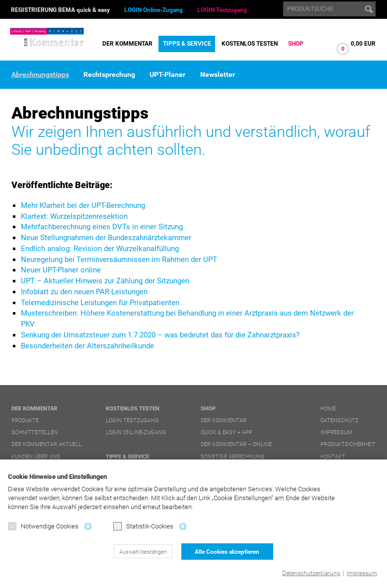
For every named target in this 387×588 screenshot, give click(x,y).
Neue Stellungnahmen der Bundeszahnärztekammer (106, 238)
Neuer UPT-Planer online (61, 270)
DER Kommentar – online (236, 444)
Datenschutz (340, 421)
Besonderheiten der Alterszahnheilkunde (87, 346)
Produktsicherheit (348, 444)
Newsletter (218, 74)
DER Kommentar (127, 44)
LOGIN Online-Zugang (154, 10)
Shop (296, 44)
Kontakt (333, 457)
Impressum (362, 573)
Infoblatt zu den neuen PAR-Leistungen (84, 292)
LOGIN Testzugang (222, 10)
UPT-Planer (167, 74)
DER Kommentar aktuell (46, 444)
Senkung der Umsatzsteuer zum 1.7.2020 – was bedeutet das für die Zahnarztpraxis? (160, 335)
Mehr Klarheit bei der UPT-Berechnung (83, 205)
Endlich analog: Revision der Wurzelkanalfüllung (100, 249)
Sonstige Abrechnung (233, 457)
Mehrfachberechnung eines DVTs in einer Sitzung (102, 227)
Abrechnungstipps (40, 74)
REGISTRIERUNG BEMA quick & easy (60, 10)
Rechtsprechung (109, 74)
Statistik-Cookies (143, 526)
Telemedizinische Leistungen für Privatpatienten (100, 303)
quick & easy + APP (227, 432)
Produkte (25, 421)
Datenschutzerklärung (311, 573)
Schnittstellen (35, 432)
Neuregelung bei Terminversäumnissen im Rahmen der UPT (119, 260)
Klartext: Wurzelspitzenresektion (74, 216)
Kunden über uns (36, 457)
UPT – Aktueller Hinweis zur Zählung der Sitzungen (105, 281)
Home (328, 409)
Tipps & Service (187, 44)
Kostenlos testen (250, 44)
